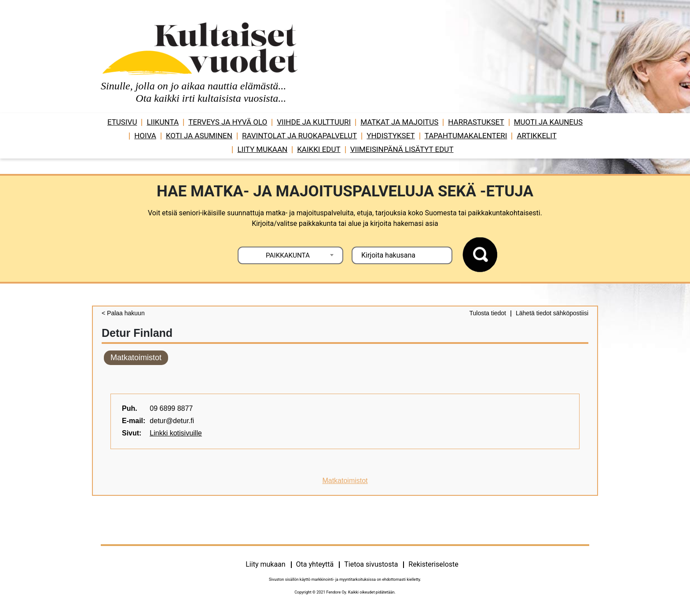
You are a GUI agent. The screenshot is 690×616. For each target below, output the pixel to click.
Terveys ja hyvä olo (228, 122)
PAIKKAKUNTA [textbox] (288, 255)
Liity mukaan (262, 149)
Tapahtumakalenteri (466, 136)
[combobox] (290, 255)
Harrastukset (476, 122)
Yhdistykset (391, 136)
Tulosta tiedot (488, 313)
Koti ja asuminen (199, 136)
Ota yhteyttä (315, 564)
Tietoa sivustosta (371, 564)
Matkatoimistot (136, 358)
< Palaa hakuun (123, 313)
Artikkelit (536, 136)
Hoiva (145, 136)
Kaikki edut (319, 149)
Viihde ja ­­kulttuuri (314, 122)
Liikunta (163, 122)
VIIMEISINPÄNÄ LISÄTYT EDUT (402, 149)
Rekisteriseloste (433, 564)
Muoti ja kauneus (548, 122)
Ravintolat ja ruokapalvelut (299, 136)
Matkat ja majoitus (399, 122)
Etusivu (122, 122)
